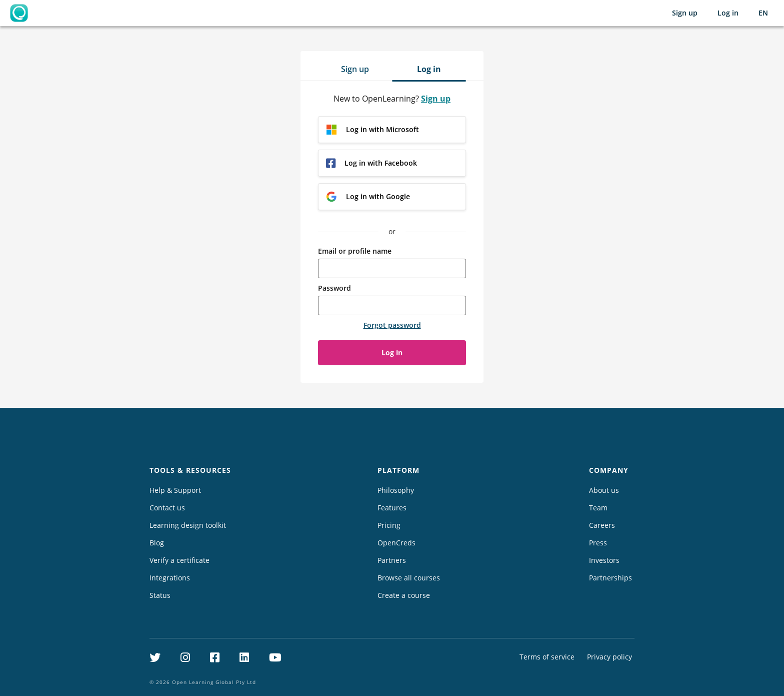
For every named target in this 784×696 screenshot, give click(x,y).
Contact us (167, 508)
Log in (728, 13)
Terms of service (547, 657)
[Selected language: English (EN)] (763, 13)
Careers (602, 525)
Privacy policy (609, 657)
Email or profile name (355, 251)
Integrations (170, 578)
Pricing (389, 525)
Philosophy (396, 490)
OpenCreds (396, 543)
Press (598, 543)
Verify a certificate (179, 560)
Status (160, 595)
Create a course (404, 595)
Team (598, 508)
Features (392, 508)
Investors (604, 560)
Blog (157, 543)
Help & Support (175, 490)
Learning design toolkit (188, 525)
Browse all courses (409, 578)
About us (604, 490)
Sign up (685, 13)
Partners (392, 560)
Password (334, 288)
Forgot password (392, 325)
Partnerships (610, 578)
